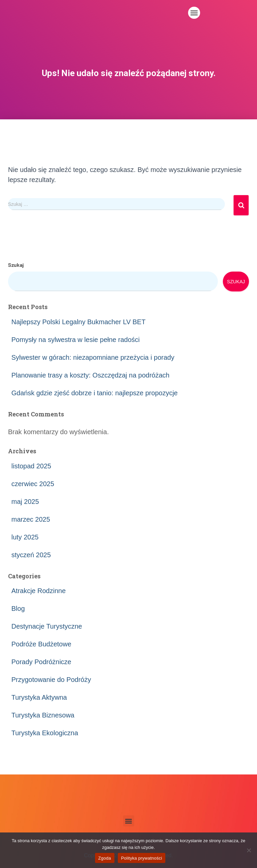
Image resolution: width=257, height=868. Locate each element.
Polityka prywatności (142, 858)
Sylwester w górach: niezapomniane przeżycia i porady (93, 357)
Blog (18, 609)
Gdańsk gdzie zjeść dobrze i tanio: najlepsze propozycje (95, 393)
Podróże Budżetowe (41, 644)
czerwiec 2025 (33, 484)
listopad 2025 (31, 466)
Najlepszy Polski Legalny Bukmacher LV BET (78, 322)
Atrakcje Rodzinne (38, 591)
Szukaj (16, 265)
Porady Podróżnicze (41, 662)
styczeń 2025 (31, 555)
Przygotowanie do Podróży (51, 680)
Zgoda (105, 858)
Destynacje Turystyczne (47, 626)
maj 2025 (25, 502)
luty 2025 (25, 537)
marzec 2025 (31, 519)
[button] (194, 13)
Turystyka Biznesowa (43, 715)
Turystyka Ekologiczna (45, 733)
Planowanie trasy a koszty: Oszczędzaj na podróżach (90, 375)
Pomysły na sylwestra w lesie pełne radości (76, 340)
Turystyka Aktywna (39, 697)
